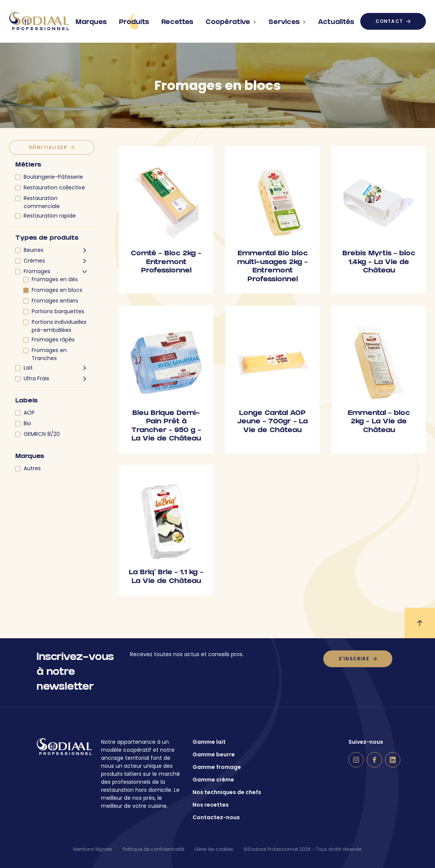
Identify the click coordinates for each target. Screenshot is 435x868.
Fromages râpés (53, 340)
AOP (29, 413)
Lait (28, 368)
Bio (27, 423)
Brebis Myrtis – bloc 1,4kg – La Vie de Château (379, 263)
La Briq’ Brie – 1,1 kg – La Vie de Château (166, 577)
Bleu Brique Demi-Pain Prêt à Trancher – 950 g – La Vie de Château (166, 427)
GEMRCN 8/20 (42, 434)
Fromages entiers (55, 301)
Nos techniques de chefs (227, 792)
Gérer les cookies (214, 849)
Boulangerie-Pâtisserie (53, 177)
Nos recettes (211, 805)
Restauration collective (54, 187)
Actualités (336, 19)
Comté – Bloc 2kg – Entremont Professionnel (166, 263)
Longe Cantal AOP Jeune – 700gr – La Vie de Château (273, 422)
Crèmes (34, 261)
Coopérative (231, 19)
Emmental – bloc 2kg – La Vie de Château (379, 422)
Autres (32, 468)
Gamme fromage (217, 767)
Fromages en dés (55, 279)
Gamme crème (213, 780)
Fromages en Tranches (49, 354)
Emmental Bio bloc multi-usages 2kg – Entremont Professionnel (272, 267)
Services (287, 19)
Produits (134, 21)
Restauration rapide (50, 216)
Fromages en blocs (57, 290)
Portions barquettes (58, 311)
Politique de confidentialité (153, 849)
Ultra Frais (36, 378)
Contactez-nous (216, 817)
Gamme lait (209, 742)
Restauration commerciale (42, 202)
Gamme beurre (214, 754)
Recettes (177, 19)
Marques (91, 19)
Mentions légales (93, 849)
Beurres (34, 250)
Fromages (37, 271)
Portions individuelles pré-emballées (59, 326)
